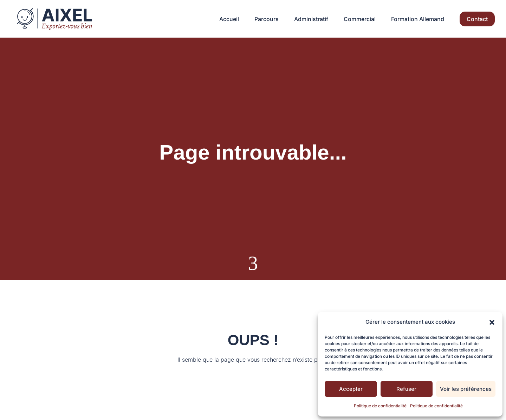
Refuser (406, 389)
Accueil (229, 20)
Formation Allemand (418, 20)
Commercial (360, 20)
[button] (492, 322)
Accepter (351, 389)
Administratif (311, 20)
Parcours (267, 20)
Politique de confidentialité (380, 406)
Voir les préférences (466, 389)
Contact (477, 19)
